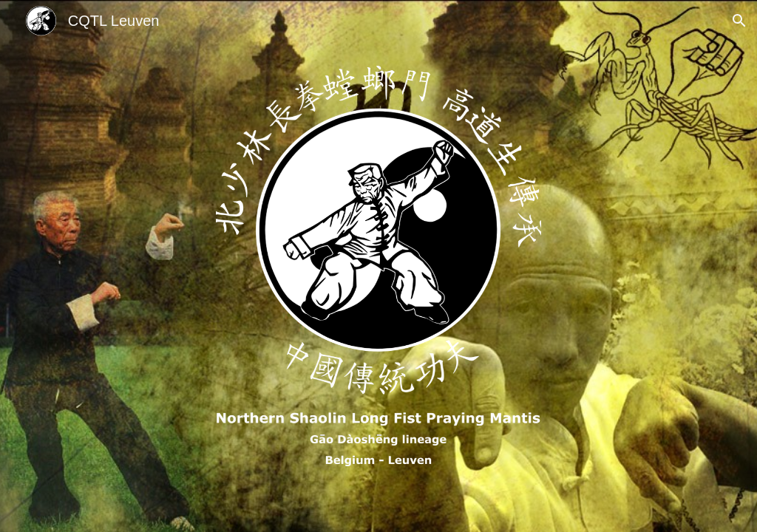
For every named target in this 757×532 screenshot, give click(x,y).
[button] (739, 21)
